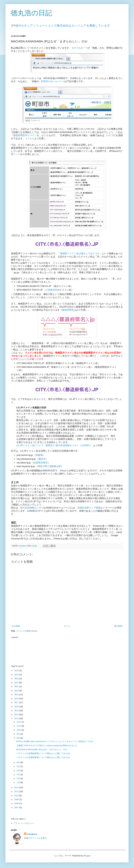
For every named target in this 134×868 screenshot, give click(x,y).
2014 (17, 714)
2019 (17, 694)
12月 (19, 722)
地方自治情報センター (32, 508)
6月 (18, 762)
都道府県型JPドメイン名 (26, 135)
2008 (17, 803)
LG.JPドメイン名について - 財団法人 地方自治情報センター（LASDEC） (54, 445)
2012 (17, 787)
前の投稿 (118, 626)
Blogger (87, 856)
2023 (17, 678)
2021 (17, 686)
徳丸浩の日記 (32, 13)
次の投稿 (16, 626)
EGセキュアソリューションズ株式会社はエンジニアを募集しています (64, 25)
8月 (18, 738)
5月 (18, 766)
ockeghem (32, 834)
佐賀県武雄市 (41, 463)
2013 (17, 718)
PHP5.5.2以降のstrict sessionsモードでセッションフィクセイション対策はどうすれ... (56, 741)
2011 (17, 791)
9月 (18, 734)
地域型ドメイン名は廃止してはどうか (80, 253)
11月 (19, 726)
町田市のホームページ (53, 81)
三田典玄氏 (51, 290)
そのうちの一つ (80, 48)
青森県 (39, 455)
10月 (19, 730)
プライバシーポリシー (24, 823)
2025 (17, 670)
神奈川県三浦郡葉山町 (49, 466)
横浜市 (42, 459)
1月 (18, 782)
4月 (18, 770)
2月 (18, 778)
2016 (17, 706)
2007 (17, 807)
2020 (17, 691)
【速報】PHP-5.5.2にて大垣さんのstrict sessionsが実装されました (47, 745)
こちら (31, 138)
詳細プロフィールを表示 (35, 838)
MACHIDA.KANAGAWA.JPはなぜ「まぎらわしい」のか (42, 749)
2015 (17, 710)
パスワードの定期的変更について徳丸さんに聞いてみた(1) (43, 757)
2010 (17, 795)
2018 (17, 698)
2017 (17, 702)
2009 (17, 799)
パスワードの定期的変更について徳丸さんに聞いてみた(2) (43, 753)
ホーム (67, 626)
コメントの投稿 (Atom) (27, 631)
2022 (17, 682)
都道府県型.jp (69, 310)
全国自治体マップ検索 (89, 508)
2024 (17, 675)
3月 (18, 774)
